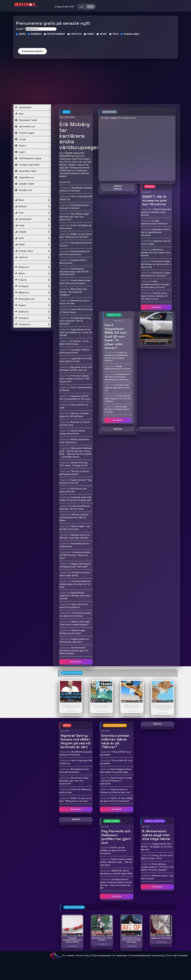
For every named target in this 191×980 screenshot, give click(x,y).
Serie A (21, 146)
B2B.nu (32, 273)
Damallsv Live (23, 190)
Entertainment (32, 219)
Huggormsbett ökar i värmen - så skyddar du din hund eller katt (156, 847)
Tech (32, 213)
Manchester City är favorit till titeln (74, 302)
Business (32, 206)
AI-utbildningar (120, 955)
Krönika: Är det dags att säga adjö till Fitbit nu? (117, 388)
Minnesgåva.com (32, 299)
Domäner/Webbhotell (140, 955)
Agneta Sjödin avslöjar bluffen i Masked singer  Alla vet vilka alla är (116, 862)
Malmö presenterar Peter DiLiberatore (74, 441)
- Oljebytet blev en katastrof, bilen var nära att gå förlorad (156, 341)
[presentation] (32, 40)
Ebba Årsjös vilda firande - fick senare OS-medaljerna (73, 292)
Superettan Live (25, 177)
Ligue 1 (20, 152)
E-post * (20, 29)
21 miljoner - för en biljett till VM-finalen (74, 342)
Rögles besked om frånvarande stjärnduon (74, 640)
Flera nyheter (76, 662)
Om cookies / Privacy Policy (76, 955)
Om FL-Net (172, 955)
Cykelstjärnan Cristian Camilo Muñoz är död (75, 360)
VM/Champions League (28, 158)
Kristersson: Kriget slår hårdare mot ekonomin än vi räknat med (156, 264)
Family (32, 225)
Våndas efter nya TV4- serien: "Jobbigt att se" (74, 464)
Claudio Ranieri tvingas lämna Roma (72, 432)
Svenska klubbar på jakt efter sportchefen (74, 253)
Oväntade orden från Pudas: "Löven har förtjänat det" (76, 499)
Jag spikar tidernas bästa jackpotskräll (74, 351)
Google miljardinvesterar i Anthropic (117, 367)
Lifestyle (32, 232)
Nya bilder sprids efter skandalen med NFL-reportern (76, 369)
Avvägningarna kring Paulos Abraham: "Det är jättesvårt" (75, 321)
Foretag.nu (32, 286)
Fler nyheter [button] (156, 307)
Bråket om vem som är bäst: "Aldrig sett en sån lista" (76, 235)
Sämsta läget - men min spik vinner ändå (75, 528)
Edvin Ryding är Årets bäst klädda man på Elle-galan (116, 771)
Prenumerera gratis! (32, 51)
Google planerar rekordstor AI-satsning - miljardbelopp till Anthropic (117, 377)
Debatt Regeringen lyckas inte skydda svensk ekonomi (156, 212)
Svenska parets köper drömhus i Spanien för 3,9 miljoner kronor (154, 296)
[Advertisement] (96, 83)
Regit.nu (32, 305)
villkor (137, 34)
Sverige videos (32, 251)
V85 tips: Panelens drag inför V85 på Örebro (74, 415)
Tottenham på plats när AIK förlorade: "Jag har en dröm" (75, 555)
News (32, 200)
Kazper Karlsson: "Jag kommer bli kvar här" (75, 481)
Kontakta (183, 955)
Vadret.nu (32, 257)
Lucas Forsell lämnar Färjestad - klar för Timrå (75, 507)
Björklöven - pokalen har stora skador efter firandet (156, 253)
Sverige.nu (32, 318)
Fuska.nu (32, 280)
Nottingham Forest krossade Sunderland (74, 207)
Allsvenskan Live (25, 126)
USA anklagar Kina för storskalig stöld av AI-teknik (117, 409)
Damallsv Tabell (24, 184)
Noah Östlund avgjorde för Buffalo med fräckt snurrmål (75, 596)
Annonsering (158, 955)
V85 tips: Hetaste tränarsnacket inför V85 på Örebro (74, 517)
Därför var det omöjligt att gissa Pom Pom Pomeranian (117, 800)
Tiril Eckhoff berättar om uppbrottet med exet (75, 614)
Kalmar (32, 245)
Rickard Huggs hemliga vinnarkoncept (72, 632)
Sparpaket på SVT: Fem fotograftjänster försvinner (75, 397)
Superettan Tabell (26, 171)
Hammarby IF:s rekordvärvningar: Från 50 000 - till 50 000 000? (75, 272)
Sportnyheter (23, 107)
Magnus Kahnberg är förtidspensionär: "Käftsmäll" (75, 565)
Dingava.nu (32, 267)
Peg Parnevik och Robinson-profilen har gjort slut (115, 791)
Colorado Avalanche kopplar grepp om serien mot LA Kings (75, 584)
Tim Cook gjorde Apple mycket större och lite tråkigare (118, 398)
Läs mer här (65, 182)
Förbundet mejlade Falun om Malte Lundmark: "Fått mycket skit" (74, 379)
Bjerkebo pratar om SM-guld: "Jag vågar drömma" (75, 536)
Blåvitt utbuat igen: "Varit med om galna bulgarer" (75, 623)
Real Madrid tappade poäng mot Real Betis (76, 189)
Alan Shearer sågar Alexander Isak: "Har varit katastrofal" (74, 217)
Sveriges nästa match (27, 165)
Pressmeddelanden (101, 955)
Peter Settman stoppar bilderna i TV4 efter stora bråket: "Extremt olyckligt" (157, 867)
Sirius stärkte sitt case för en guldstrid (74, 606)
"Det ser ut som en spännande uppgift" (74, 473)
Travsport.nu (32, 324)
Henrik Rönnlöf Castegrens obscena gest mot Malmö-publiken (74, 651)
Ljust (81, 7)
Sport (32, 238)
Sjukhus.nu (32, 312)
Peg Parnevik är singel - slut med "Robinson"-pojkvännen (116, 781)
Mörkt (90, 7)
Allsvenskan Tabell (26, 120)
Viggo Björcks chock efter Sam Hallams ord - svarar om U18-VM (76, 332)
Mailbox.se (32, 293)
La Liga (20, 139)
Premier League (25, 133)
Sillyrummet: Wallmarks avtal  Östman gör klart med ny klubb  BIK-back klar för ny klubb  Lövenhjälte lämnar (76, 452)
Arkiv (19, 114)
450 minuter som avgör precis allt (73, 490)
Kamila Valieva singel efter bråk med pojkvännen (75, 282)
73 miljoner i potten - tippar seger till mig (75, 574)
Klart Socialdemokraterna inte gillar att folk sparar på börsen (155, 284)
